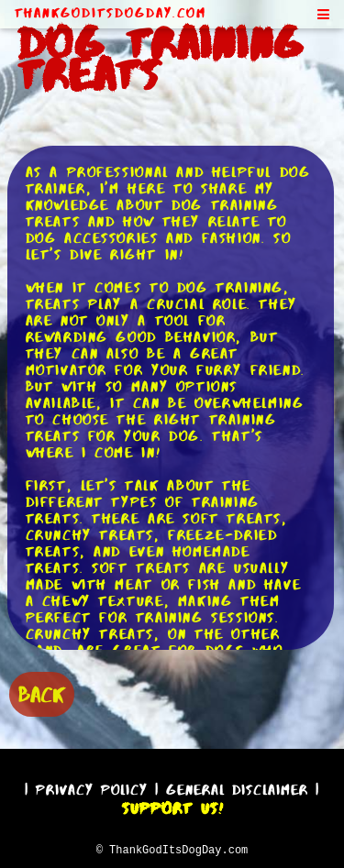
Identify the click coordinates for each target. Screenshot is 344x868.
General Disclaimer (237, 787)
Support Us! (172, 806)
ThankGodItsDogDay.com (111, 13)
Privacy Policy (92, 787)
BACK (42, 692)
